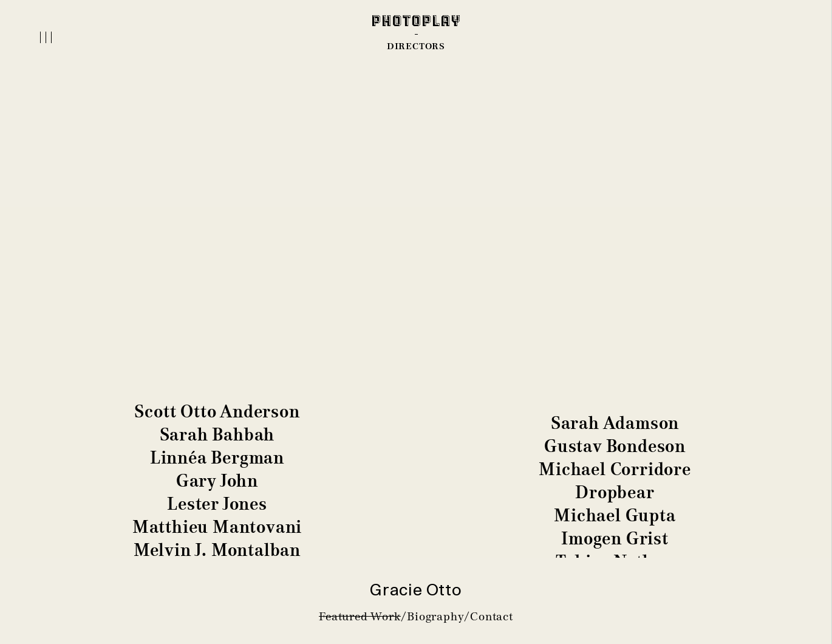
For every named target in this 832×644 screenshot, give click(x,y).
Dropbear (615, 492)
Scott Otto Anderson (217, 412)
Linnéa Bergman (217, 458)
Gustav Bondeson (615, 446)
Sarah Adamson (615, 423)
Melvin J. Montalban (217, 550)
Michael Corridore (615, 469)
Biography (435, 616)
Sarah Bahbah (217, 435)
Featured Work (360, 616)
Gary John (217, 481)
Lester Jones (217, 504)
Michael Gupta (615, 516)
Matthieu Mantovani (217, 527)
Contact (492, 616)
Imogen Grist (615, 539)
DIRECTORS (416, 46)
